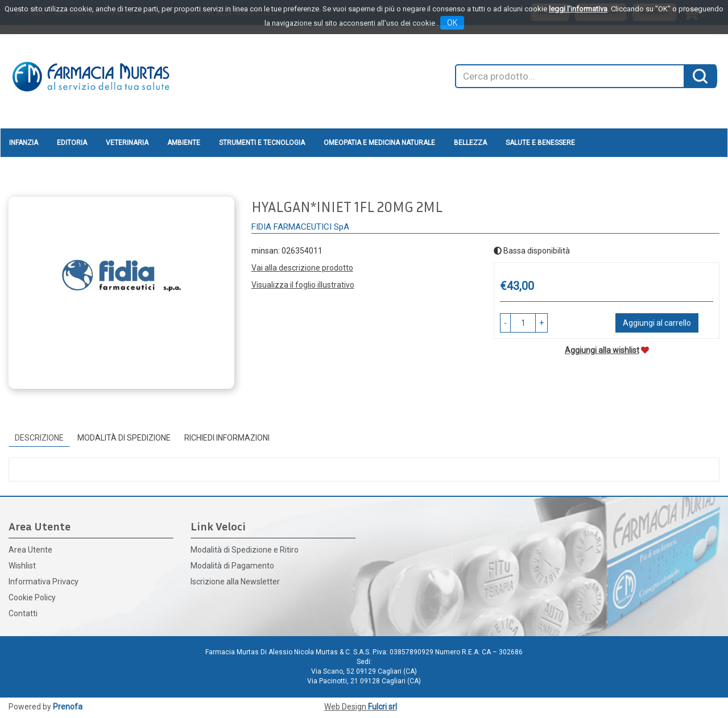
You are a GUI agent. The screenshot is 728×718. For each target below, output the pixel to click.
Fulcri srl (382, 707)
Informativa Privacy (44, 582)
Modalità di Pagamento (232, 566)
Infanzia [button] (24, 143)
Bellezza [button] (470, 143)
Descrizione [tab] (39, 438)
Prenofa (68, 707)
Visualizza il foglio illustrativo (303, 285)
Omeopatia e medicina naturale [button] (379, 143)
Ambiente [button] (184, 143)
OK (452, 23)
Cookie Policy (32, 597)
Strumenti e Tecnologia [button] (262, 143)
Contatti (23, 613)
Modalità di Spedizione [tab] (124, 438)
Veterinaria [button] (127, 143)
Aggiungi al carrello (657, 323)
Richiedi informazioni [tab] (227, 438)
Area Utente (30, 550)
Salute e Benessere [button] (540, 143)
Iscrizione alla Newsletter (235, 582)
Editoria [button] (72, 143)
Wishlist (22, 566)
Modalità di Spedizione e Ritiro (245, 550)
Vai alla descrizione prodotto (302, 268)
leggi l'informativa (578, 9)
